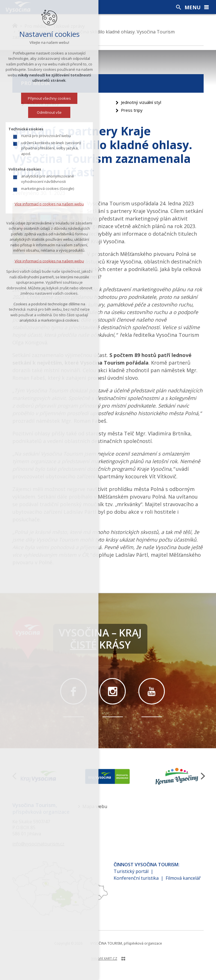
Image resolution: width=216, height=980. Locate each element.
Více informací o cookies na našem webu (49, 204)
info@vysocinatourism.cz (38, 844)
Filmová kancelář (183, 878)
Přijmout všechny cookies (49, 98)
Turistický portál (131, 871)
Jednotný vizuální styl (141, 102)
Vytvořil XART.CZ (104, 959)
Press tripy (132, 110)
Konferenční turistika (136, 878)
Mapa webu (95, 806)
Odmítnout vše (49, 112)
